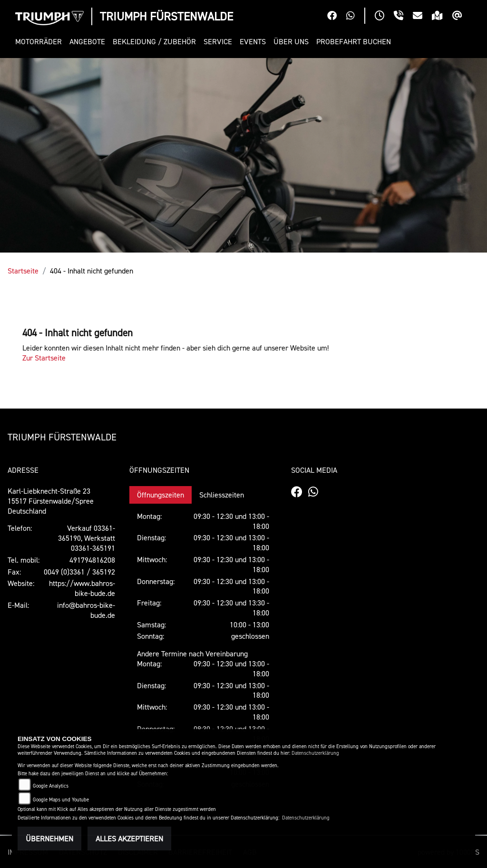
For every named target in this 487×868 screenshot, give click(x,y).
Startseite (23, 271)
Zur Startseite (44, 358)
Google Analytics (51, 786)
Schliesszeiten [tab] (222, 495)
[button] (40, 42)
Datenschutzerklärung (315, 753)
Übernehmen (49, 839)
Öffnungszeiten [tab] (161, 495)
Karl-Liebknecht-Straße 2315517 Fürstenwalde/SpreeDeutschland (51, 501)
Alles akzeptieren (129, 839)
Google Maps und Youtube (61, 800)
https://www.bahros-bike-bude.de (82, 588)
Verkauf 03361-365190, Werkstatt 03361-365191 (87, 538)
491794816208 (92, 560)
